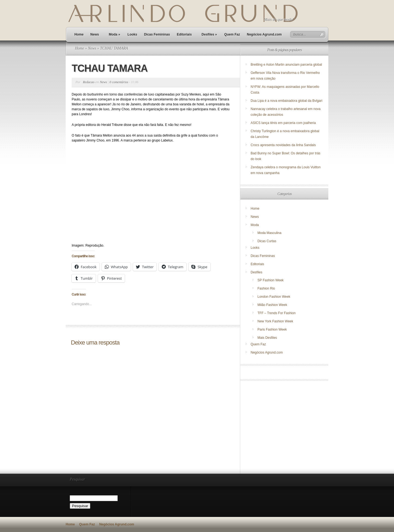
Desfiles (209, 34)
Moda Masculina (269, 233)
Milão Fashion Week (272, 305)
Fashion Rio (266, 288)
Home (79, 34)
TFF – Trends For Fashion (276, 313)
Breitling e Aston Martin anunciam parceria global (286, 65)
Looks (132, 34)
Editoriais (184, 34)
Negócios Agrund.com (264, 34)
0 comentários (119, 82)
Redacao (89, 82)
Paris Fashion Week (272, 329)
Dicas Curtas (267, 241)
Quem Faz (232, 34)
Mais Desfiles (267, 338)
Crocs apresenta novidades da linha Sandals (283, 145)
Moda (115, 34)
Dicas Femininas (157, 34)
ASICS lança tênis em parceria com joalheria (283, 123)
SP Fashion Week (271, 280)
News (95, 34)
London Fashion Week (274, 297)
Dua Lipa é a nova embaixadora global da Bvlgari (286, 101)
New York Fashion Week (275, 321)
